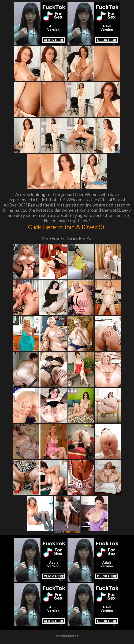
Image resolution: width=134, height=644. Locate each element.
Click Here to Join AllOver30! (67, 227)
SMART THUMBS (73, 532)
